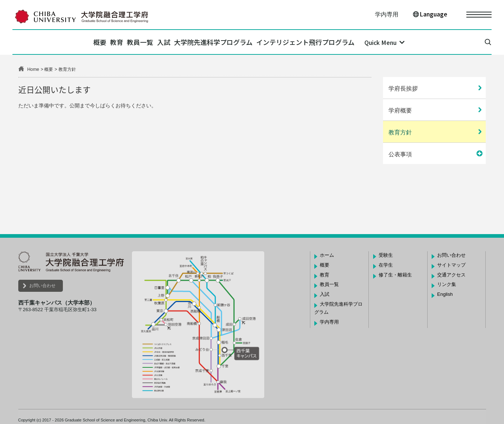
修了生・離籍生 (395, 275)
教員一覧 (134, 42)
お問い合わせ (42, 286)
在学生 (386, 265)
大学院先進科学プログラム (232, 42)
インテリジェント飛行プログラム (336, 42)
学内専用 (387, 14)
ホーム (327, 255)
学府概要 (400, 110)
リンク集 (447, 284)
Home (33, 69)
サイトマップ (451, 265)
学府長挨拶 (403, 89)
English (445, 294)
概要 (69, 42)
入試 (170, 42)
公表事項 (400, 154)
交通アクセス (451, 275)
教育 (98, 42)
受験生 (386, 255)
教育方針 (400, 132)
